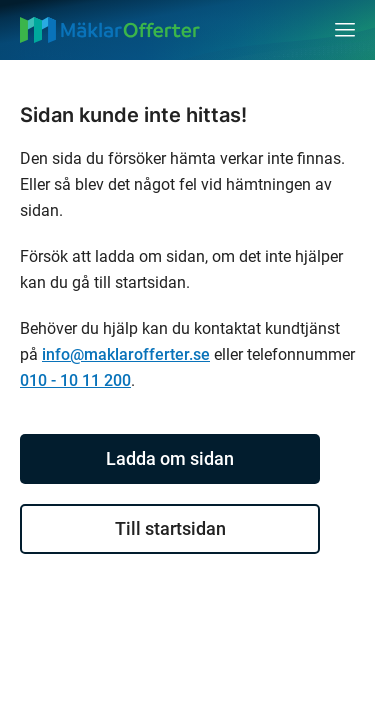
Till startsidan (170, 528)
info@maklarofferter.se (126, 354)
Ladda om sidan (170, 458)
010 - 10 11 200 (75, 380)
